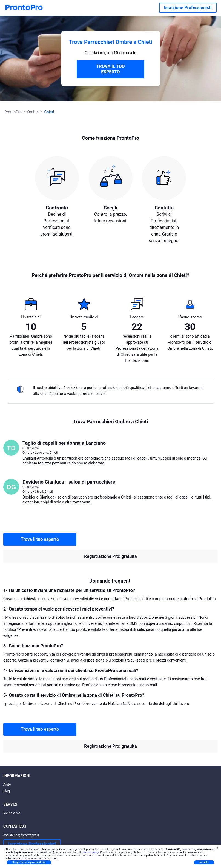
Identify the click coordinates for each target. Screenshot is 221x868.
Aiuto (7, 785)
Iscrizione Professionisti (188, 8)
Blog (7, 791)
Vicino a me (12, 813)
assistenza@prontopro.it (21, 835)
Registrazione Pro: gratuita (110, 556)
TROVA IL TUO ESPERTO (110, 69)
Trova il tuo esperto (40, 539)
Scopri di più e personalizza (29, 862)
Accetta (204, 862)
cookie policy (91, 852)
